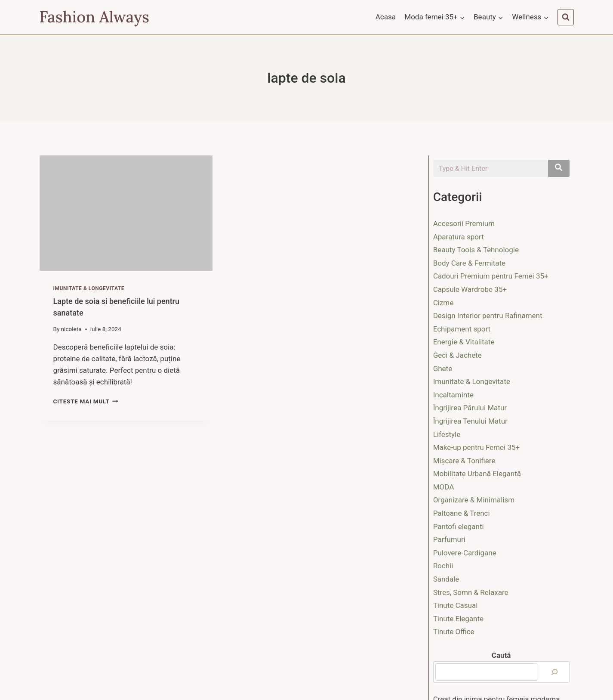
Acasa (386, 17)
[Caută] (554, 672)
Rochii (443, 566)
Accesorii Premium (464, 223)
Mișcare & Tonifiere (464, 461)
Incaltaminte (453, 395)
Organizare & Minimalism (474, 500)
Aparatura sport (459, 237)
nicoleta (71, 329)
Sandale (446, 579)
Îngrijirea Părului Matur (470, 408)
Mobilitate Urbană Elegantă (477, 474)
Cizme (444, 303)
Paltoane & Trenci (462, 513)
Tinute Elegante (458, 619)
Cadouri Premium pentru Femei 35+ (491, 276)
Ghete (443, 369)
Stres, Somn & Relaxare (471, 592)
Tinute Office (454, 632)
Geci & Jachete (457, 355)
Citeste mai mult (86, 401)
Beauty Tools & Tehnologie (476, 250)
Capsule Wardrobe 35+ (470, 289)
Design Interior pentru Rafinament (488, 316)
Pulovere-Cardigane (465, 553)
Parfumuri (449, 539)
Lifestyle (447, 434)
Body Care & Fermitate (470, 263)
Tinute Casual (456, 605)
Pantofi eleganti (459, 527)
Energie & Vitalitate (464, 342)
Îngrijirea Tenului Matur (470, 421)
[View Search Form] (566, 17)
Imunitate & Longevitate (89, 288)
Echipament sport (462, 329)
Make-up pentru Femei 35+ (477, 447)
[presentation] (126, 213)
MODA (444, 487)
